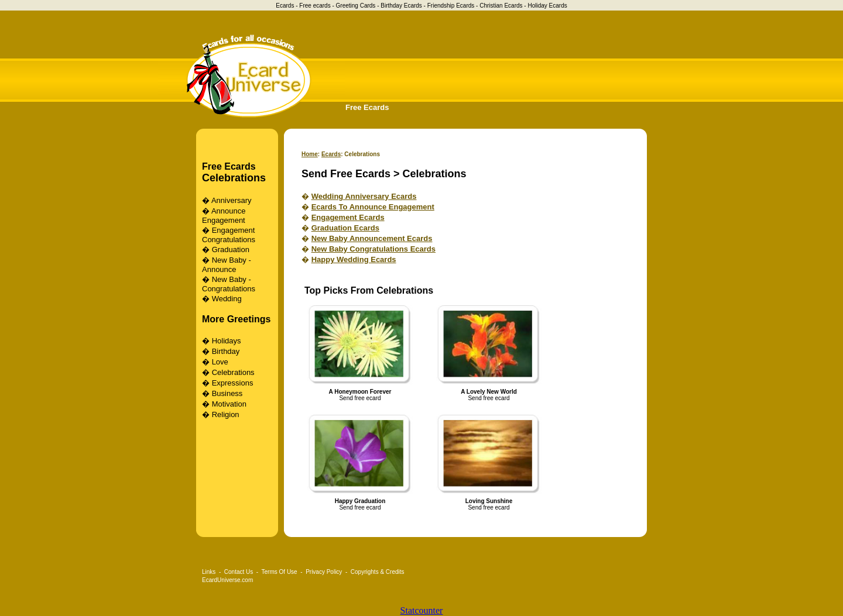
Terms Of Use (280, 572)
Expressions (233, 383)
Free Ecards (367, 107)
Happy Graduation (360, 501)
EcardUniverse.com (227, 580)
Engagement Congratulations (229, 235)
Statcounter (422, 610)
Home (310, 154)
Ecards (331, 154)
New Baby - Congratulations (229, 284)
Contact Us (239, 572)
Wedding (227, 299)
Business (227, 393)
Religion (226, 414)
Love (220, 362)
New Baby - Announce (227, 265)
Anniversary (232, 200)
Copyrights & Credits (378, 572)
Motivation (229, 404)
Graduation (231, 250)
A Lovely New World (489, 392)
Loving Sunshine (489, 501)
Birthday (226, 351)
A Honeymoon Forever (360, 392)
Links (209, 572)
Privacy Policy (324, 572)
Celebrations (234, 178)
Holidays (227, 341)
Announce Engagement (224, 216)
